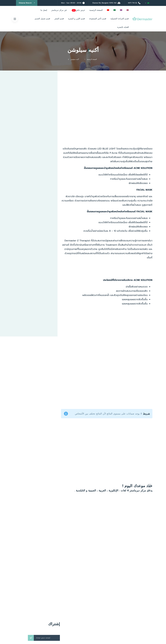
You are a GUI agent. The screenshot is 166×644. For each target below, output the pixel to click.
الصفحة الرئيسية (92, 59)
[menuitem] (147, 3)
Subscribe (31, 638)
